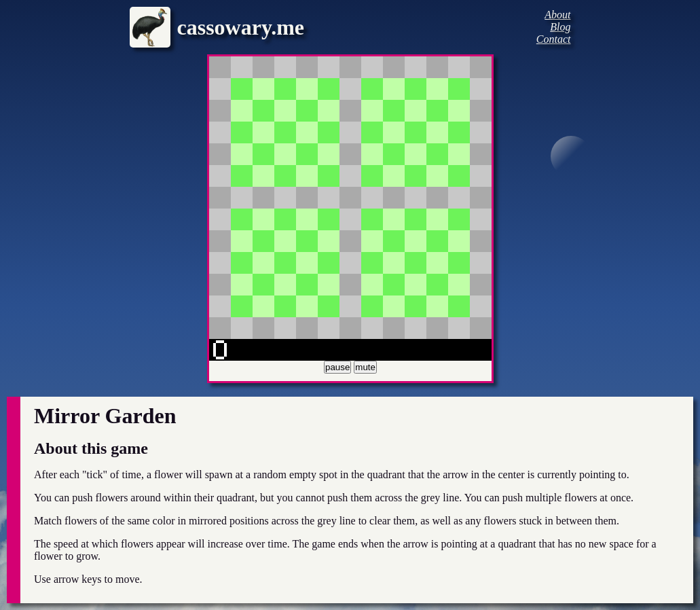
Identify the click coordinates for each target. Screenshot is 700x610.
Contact (554, 39)
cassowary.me (241, 27)
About (557, 15)
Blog (560, 27)
